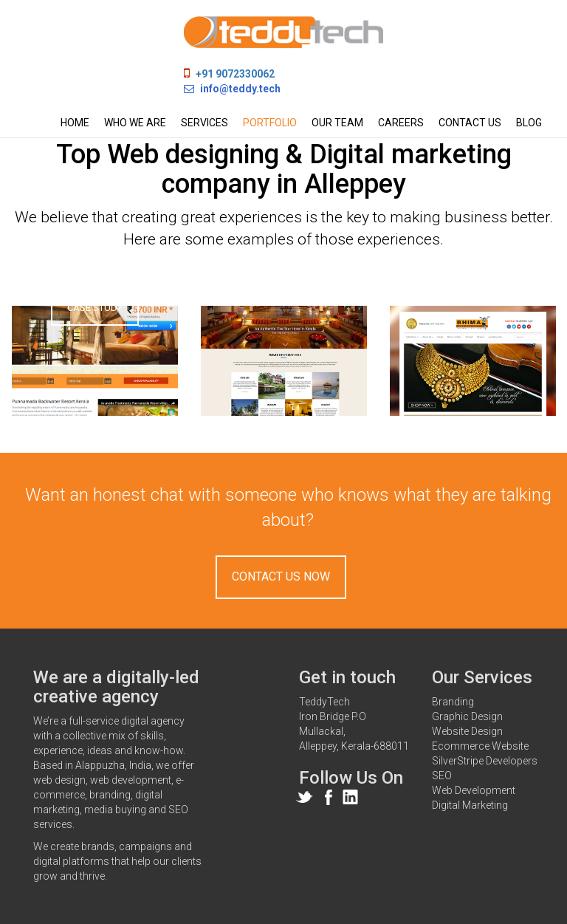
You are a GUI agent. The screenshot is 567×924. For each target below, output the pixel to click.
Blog (529, 123)
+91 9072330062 (235, 74)
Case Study (95, 308)
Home (75, 123)
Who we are (135, 123)
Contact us (470, 123)
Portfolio (270, 123)
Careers (401, 123)
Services (205, 123)
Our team (337, 123)
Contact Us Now (281, 576)
